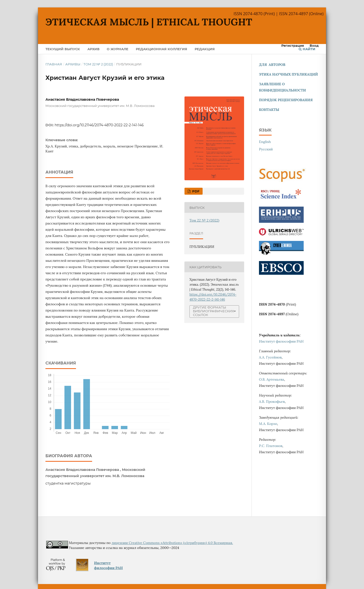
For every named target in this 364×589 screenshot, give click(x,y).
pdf (195, 191)
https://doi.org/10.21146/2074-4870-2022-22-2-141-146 (99, 125)
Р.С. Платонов (271, 446)
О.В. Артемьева (272, 379)
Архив (93, 49)
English (265, 142)
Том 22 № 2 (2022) (98, 64)
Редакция (205, 49)
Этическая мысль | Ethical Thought (149, 22)
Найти (307, 49)
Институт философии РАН (281, 341)
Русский (266, 149)
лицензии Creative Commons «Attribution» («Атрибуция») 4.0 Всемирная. (172, 543)
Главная (54, 64)
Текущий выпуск (63, 49)
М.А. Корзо (268, 424)
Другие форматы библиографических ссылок (213, 311)
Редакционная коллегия (162, 49)
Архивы (73, 64)
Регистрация (293, 45)
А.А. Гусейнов (270, 357)
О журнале (118, 49)
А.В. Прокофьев (272, 402)
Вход (314, 45)
